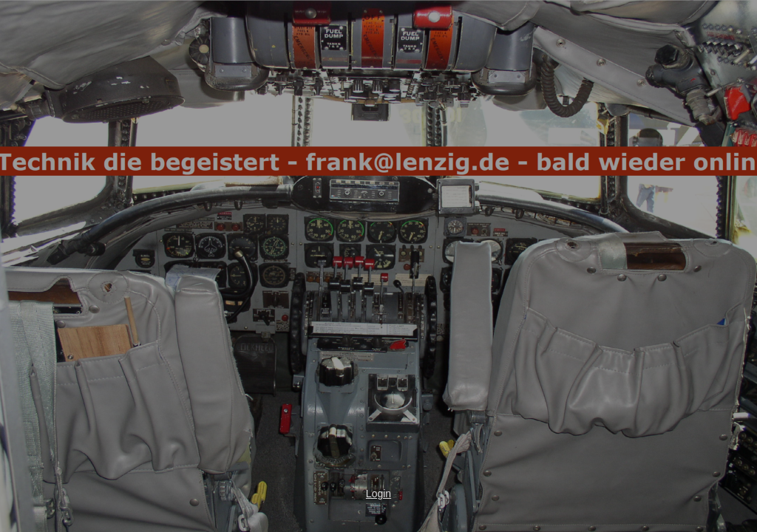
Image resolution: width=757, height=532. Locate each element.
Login (378, 494)
